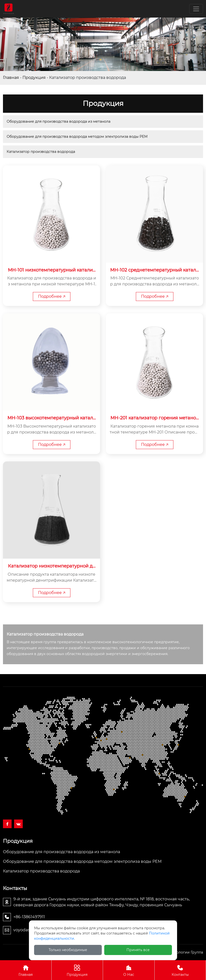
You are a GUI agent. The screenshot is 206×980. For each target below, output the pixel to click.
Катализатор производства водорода (41, 152)
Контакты (180, 970)
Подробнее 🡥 (52, 296)
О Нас (129, 970)
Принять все (138, 950)
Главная (11, 78)
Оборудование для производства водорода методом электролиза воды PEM (77, 137)
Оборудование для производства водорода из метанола (59, 121)
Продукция (34, 78)
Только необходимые (68, 950)
